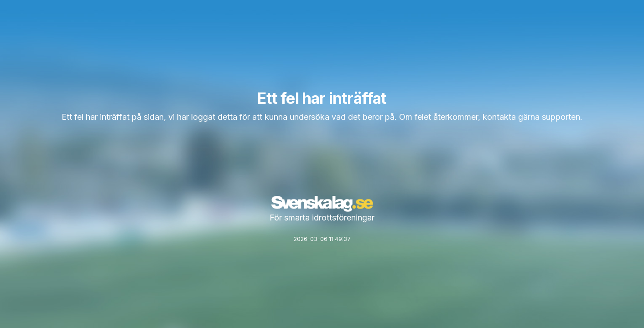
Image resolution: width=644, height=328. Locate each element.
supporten (561, 117)
